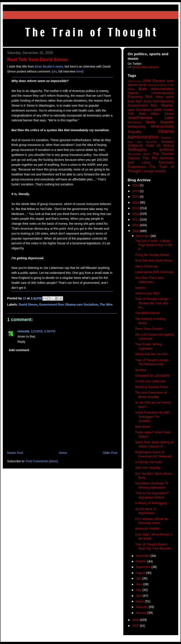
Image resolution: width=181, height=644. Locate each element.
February (142, 607)
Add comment (19, 350)
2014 (136, 202)
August (141, 573)
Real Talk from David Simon (154, 260)
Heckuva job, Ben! (147, 293)
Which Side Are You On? (152, 354)
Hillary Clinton (162, 114)
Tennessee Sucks (139, 154)
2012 (136, 214)
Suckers (141, 370)
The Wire (106, 305)
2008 (136, 620)
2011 (136, 219)
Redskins (168, 142)
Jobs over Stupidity (148, 468)
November (143, 556)
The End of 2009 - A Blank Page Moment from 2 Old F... (154, 245)
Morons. (141, 288)
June (140, 584)
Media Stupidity (160, 122)
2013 (136, 208)
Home (63, 453)
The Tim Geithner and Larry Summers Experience (151, 162)
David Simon (28, 305)
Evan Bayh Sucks (140, 101)
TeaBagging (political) (151, 149)
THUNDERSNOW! (148, 313)
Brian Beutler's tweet (49, 66)
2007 (136, 626)
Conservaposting (163, 93)
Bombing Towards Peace (152, 387)
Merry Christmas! (147, 266)
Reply (21, 342)
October (142, 561)
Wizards (160, 171)
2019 (136, 185)
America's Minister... (149, 529)
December (143, 236)
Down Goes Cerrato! (149, 329)
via (55, 71)
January (142, 613)
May (139, 590)
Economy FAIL (140, 97)
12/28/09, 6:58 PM (43, 331)
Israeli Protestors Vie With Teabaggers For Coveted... (152, 417)
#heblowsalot (135, 81)
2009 (136, 231)
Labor (169, 118)
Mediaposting (137, 126)
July (139, 578)
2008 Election (154, 81)
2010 (136, 225)
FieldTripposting (163, 101)
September (144, 567)
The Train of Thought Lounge (151, 169)
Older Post (110, 453)
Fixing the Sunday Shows (152, 255)
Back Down (143, 427)
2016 (136, 191)
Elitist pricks (165, 97)
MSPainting (135, 122)
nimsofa (23, 331)
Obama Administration (151, 134)
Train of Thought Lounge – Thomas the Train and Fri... (153, 303)
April (139, 596)
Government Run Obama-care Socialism (68, 305)
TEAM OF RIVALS (160, 145)
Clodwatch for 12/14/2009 (152, 376)
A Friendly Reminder (149, 462)
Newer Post (15, 453)
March (141, 601)
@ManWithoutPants (146, 67)
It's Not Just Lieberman (151, 381)
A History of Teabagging (151, 503)
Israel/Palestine (140, 118)
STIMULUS (135, 145)
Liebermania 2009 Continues (154, 272)
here (79, 71)
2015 (136, 197)
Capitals (133, 93)
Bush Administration (156, 89)
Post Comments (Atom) (42, 461)
